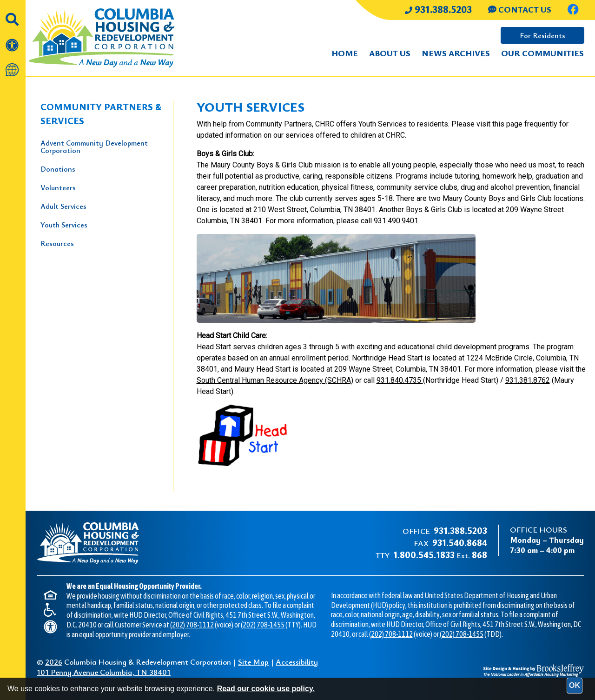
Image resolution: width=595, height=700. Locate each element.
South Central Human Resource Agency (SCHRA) (275, 380)
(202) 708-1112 (192, 625)
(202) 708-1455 (263, 625)
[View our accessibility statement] (13, 40)
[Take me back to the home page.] (117, 38)
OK (575, 685)
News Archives (456, 53)
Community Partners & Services (101, 114)
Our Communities (542, 53)
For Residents (542, 35)
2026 (54, 662)
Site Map (253, 662)
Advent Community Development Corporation (94, 147)
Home (345, 53)
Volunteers (58, 187)
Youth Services (64, 225)
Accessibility (297, 662)
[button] (13, 14)
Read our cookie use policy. (266, 689)
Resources (57, 243)
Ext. (440, 555)
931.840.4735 (400, 380)
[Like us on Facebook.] (573, 10)
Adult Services (63, 206)
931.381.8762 (528, 380)
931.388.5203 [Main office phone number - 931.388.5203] (438, 9)
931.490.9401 (396, 221)
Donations (58, 169)
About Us (390, 53)
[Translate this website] (13, 65)
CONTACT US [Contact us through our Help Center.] (520, 9)
